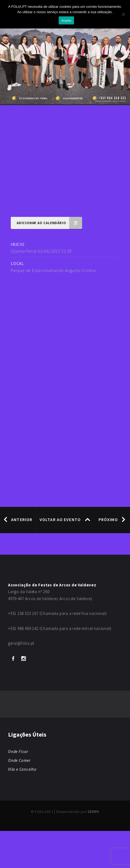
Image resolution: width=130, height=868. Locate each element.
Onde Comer (19, 760)
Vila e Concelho (22, 769)
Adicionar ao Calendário (49, 223)
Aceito (66, 21)
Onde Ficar (18, 752)
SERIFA (93, 812)
